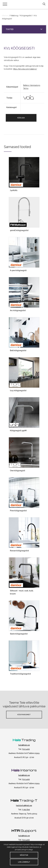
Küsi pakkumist (24, 715)
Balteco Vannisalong (32, 85)
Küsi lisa (21, 118)
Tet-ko (26, 88)
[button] (44, 4)
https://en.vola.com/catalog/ (25, 69)
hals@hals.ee (24, 745)
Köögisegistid (26, 16)
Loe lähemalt (24, 862)
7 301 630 (26, 810)
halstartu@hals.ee (24, 806)
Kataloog (14, 16)
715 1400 (26, 749)
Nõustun (24, 855)
